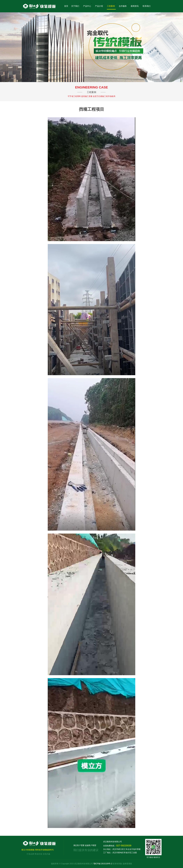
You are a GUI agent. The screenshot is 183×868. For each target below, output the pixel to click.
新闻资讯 (135, 5)
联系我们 (147, 6)
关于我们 (76, 5)
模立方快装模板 (39, 843)
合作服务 (123, 5)
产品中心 (88, 5)
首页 (66, 6)
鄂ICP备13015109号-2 (103, 864)
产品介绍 (99, 5)
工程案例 (111, 5)
